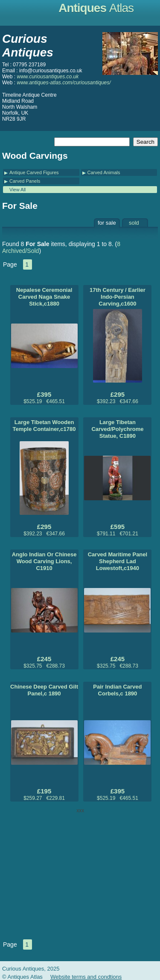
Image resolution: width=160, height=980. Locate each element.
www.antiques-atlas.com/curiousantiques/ (64, 83)
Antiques (96, 8)
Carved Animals (104, 172)
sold (134, 223)
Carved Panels (25, 181)
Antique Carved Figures (34, 172)
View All (17, 190)
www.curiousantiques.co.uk (48, 77)
